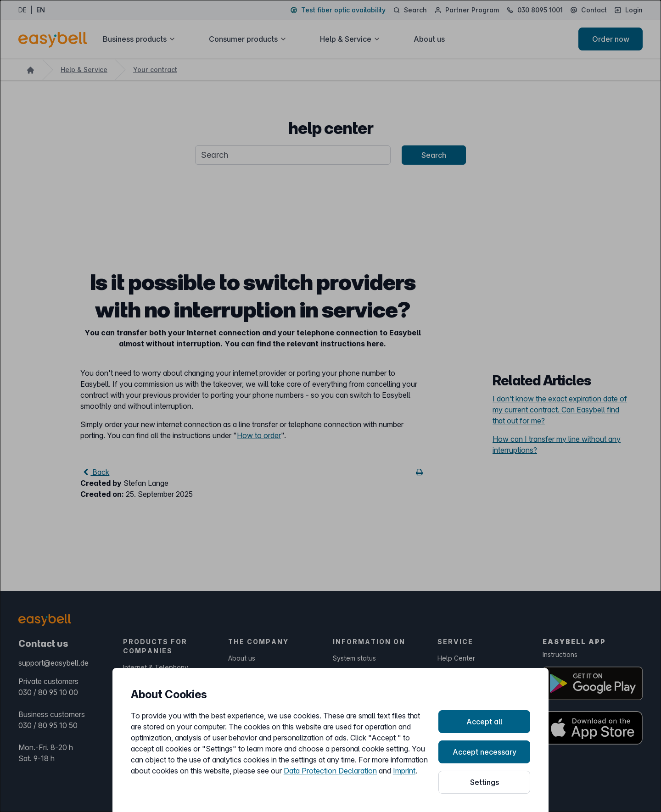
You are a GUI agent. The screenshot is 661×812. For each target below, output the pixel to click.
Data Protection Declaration (330, 771)
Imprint (404, 771)
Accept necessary (485, 752)
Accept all (484, 722)
